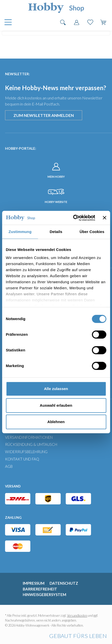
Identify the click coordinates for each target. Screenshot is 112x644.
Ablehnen (56, 422)
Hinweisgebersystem (44, 595)
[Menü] (7, 22)
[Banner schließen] (104, 218)
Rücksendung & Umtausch (31, 444)
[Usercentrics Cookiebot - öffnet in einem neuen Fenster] (73, 218)
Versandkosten (77, 615)
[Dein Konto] (77, 21)
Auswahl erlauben (56, 405)
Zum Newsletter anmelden (44, 115)
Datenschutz (64, 583)
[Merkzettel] (90, 21)
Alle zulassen (56, 389)
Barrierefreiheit (40, 589)
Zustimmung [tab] (20, 232)
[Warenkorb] (104, 21)
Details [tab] (56, 232)
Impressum (34, 583)
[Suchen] (63, 21)
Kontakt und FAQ (22, 459)
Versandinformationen (29, 437)
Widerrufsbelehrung (26, 452)
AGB (9, 466)
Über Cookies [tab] (92, 232)
